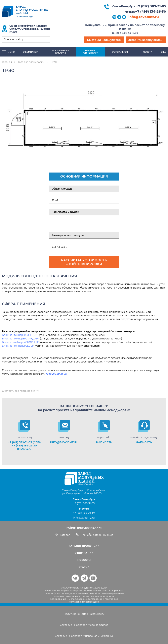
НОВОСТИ (84, 560)
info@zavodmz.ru (144, 17)
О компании (31, 52)
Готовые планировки (31, 62)
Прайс (82, 535)
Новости (147, 52)
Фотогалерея (120, 52)
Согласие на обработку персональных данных (84, 636)
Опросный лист (101, 535)
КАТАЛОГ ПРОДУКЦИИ (84, 546)
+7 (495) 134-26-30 (151, 12)
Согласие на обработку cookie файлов (84, 625)
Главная (7, 62)
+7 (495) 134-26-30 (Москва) (24, 447)
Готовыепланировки (90, 52)
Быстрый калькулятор (104, 40)
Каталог (63, 535)
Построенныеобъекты (60, 52)
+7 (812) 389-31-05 (151, 6)
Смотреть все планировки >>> (21, 391)
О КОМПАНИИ (84, 553)
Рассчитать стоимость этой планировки (84, 262)
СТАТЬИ (84, 567)
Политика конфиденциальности (84, 614)
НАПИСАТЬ (104, 442)
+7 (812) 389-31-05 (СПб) (24, 442)
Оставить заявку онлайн (146, 40)
